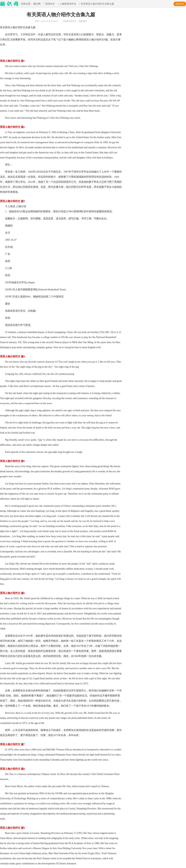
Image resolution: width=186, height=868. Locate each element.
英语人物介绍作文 (15, 27)
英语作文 (50, 4)
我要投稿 (180, 4)
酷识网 (37, 4)
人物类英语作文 (68, 4)
